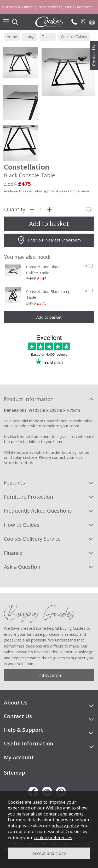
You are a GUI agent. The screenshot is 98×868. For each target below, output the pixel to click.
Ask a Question (22, 567)
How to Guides (22, 525)
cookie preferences (53, 837)
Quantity (15, 210)
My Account (19, 757)
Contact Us (94, 56)
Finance (13, 553)
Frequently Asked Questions (38, 511)
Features (15, 483)
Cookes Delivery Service (32, 539)
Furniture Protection (28, 497)
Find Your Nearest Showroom (49, 240)
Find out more (49, 675)
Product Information (29, 399)
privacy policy (65, 826)
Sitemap (15, 773)
